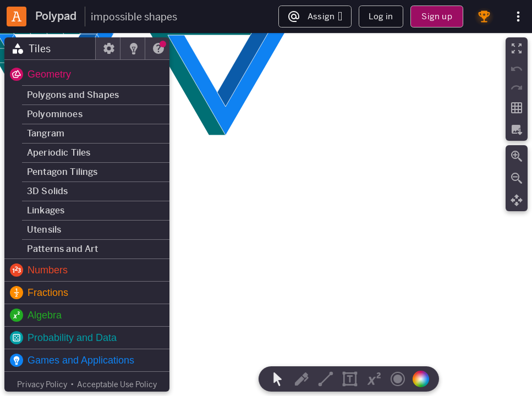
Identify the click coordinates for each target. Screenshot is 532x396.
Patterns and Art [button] (63, 249)
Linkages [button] (46, 210)
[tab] (50, 48)
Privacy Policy (42, 384)
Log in (381, 16)
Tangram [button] (46, 133)
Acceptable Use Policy (117, 384)
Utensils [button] (44, 230)
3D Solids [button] (47, 191)
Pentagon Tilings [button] (62, 172)
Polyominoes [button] (55, 114)
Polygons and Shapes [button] (73, 95)
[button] (87, 74)
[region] (266, 215)
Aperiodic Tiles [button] (59, 153)
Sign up (437, 16)
